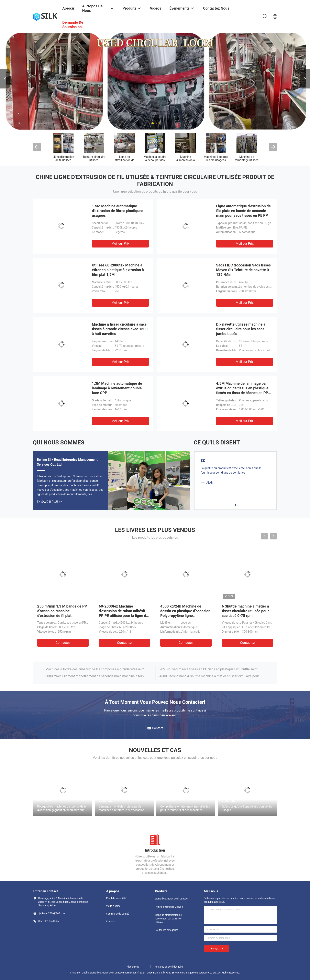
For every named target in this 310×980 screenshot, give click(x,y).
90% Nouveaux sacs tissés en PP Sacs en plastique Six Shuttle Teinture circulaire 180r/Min (211, 669)
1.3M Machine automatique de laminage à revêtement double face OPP (117, 388)
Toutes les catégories (167, 930)
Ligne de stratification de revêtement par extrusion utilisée (169, 919)
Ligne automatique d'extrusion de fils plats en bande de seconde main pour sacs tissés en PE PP (243, 211)
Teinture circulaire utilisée (94, 158)
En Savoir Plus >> (49, 502)
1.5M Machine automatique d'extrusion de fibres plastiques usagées (118, 211)
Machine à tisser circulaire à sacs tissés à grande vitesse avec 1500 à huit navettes (120, 329)
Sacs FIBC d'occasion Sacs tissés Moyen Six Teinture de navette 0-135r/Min (243, 270)
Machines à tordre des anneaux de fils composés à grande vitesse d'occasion (97, 669)
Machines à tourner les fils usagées (216, 158)
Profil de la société (116, 898)
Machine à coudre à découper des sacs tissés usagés (155, 160)
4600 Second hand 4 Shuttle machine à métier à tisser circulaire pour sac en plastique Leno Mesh (211, 676)
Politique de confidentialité (169, 967)
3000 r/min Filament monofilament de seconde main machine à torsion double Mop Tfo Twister (97, 676)
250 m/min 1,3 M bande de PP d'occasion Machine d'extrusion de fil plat (62, 611)
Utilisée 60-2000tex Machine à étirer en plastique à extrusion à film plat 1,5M (118, 270)
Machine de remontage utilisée (247, 158)
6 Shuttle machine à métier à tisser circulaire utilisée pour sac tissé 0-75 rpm (245, 611)
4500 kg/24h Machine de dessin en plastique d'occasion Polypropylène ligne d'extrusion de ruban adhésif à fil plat (185, 616)
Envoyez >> (217, 949)
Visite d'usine (113, 906)
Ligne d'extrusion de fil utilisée (63, 158)
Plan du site (133, 967)
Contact (110, 921)
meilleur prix (120, 244)
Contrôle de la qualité (118, 914)
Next (305, 79)
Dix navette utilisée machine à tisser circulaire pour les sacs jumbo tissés (241, 329)
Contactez (63, 643)
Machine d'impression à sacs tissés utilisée (186, 160)
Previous (5, 79)
